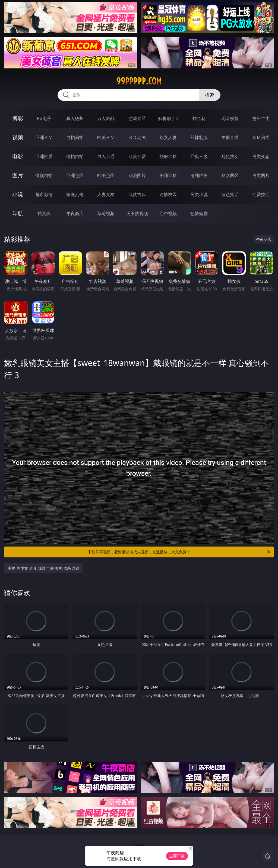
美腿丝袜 (168, 175)
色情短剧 (199, 213)
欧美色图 (106, 175)
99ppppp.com (139, 81)
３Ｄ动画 (137, 137)
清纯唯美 (199, 175)
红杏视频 (168, 213)
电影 (18, 156)
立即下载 (177, 856)
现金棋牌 (230, 118)
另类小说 (199, 194)
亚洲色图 (75, 175)
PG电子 (44, 118)
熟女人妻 (168, 137)
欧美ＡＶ (106, 137)
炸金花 (199, 118)
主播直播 (230, 137)
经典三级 (199, 156)
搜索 (210, 95)
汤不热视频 (137, 213)
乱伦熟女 (230, 156)
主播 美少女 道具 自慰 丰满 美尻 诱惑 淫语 (44, 568)
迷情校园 (168, 194)
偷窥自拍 (44, 175)
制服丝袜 (168, 156)
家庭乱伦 (75, 194)
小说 (18, 194)
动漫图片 (137, 175)
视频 (18, 137)
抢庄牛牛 (261, 118)
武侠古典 (137, 194)
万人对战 (106, 118)
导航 (18, 213)
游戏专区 (137, 118)
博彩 (18, 118)
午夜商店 (75, 213)
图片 (18, 175)
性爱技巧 (261, 194)
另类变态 (261, 156)
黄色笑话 (230, 194)
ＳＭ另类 (261, 137)
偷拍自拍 (75, 156)
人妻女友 (106, 194)
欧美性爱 (137, 156)
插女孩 (44, 213)
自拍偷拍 (75, 137)
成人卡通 (106, 156)
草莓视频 (106, 213)
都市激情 (44, 194)
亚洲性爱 (44, 156)
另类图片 (261, 175)
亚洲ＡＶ (44, 137)
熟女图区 (230, 175)
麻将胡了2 (168, 118)
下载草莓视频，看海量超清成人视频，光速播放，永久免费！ (179, 552)
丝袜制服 (199, 137)
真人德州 (75, 118)
